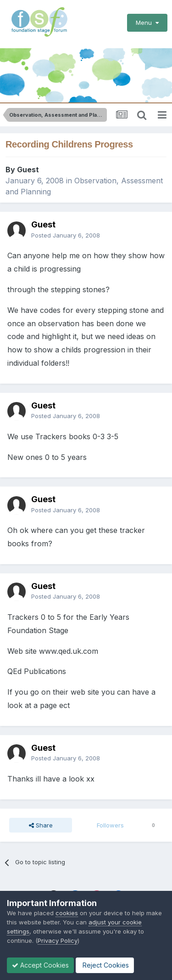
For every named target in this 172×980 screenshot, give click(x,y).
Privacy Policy (58, 940)
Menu (147, 23)
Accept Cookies (40, 965)
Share (41, 825)
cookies (67, 913)
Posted (66, 235)
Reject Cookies (105, 965)
